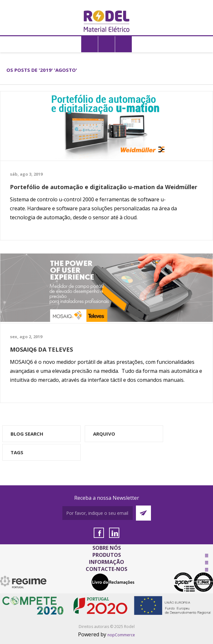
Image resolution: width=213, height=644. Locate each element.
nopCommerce (121, 635)
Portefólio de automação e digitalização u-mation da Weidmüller (104, 187)
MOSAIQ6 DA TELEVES (41, 349)
